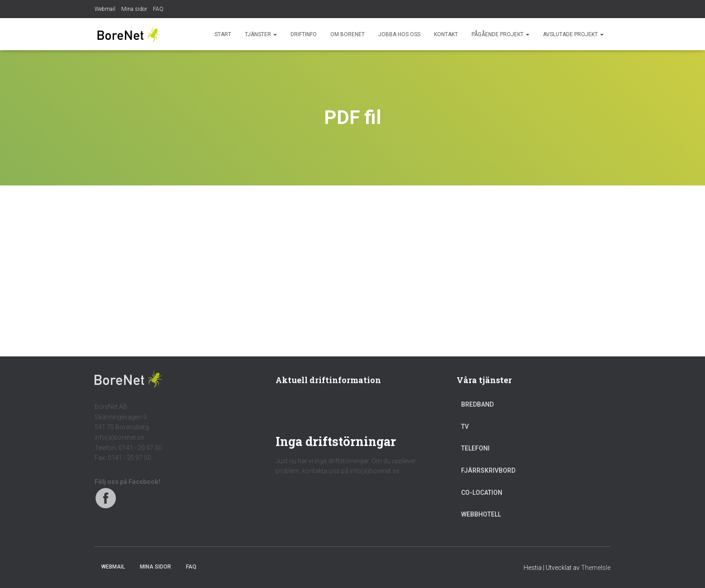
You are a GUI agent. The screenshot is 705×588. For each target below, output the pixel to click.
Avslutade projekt (573, 34)
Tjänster (261, 34)
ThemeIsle (596, 568)
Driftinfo (304, 34)
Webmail (105, 9)
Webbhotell (481, 514)
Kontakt (446, 34)
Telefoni (475, 448)
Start (223, 34)
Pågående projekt (500, 34)
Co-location (482, 493)
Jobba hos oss (399, 34)
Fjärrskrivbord (488, 470)
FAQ (158, 9)
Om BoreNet (348, 34)
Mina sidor (134, 9)
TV (465, 427)
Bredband (477, 404)
